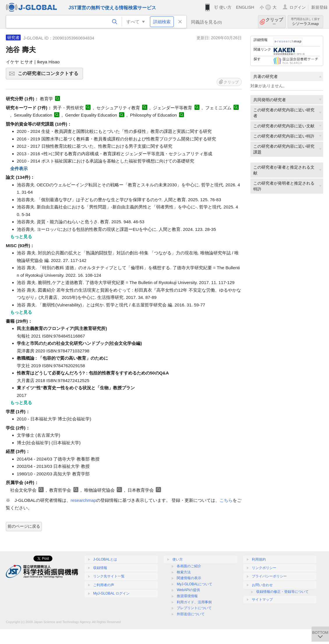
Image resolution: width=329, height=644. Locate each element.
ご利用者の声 (104, 585)
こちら (226, 500)
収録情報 (100, 568)
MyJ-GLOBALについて (194, 584)
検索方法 (184, 572)
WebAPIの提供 (188, 590)
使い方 (225, 7)
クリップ (274, 22)
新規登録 (319, 7)
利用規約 (259, 559)
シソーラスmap (305, 22)
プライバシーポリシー (269, 576)
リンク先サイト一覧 (109, 576)
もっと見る (21, 237)
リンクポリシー (264, 568)
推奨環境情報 (187, 596)
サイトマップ (262, 600)
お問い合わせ (262, 585)
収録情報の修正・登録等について (282, 592)
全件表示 (19, 168)
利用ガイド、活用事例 (194, 602)
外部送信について (191, 614)
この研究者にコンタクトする (49, 75)
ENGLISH (245, 7)
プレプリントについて (194, 608)
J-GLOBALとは (105, 559)
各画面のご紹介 (189, 566)
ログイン (298, 7)
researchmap (84, 500)
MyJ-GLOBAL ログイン (111, 593)
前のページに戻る (24, 526)
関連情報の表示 (189, 578)
